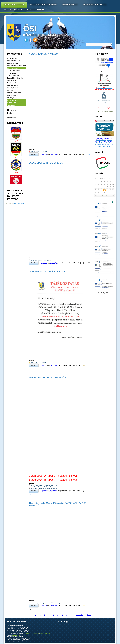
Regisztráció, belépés (104, 108)
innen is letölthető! (19, 204)
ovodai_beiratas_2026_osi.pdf (40, 152)
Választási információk (14, 93)
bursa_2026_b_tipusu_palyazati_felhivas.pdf (44, 486)
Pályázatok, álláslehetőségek (14, 74)
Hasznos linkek (12, 118)
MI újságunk (11, 90)
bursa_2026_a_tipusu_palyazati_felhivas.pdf (44, 488)
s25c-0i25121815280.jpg (38, 363)
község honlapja (45, 30)
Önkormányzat (70, 5)
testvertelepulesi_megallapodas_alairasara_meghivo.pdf (48, 603)
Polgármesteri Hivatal (95, 5)
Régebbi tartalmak (13, 95)
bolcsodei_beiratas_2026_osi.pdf (41, 260)
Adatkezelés (11, 105)
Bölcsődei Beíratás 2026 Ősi (46, 163)
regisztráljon (54, 154)
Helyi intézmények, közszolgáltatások (24, 10)
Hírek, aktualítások (13, 68)
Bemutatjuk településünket (15, 78)
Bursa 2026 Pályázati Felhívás (47, 377)
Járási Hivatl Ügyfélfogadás (47, 272)
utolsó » (89, 615)
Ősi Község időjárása (104, 293)
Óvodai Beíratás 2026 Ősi (44, 54)
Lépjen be (44, 154)
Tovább (35, 154)
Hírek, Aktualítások (14, 5)
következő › (79, 615)
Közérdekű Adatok (13, 100)
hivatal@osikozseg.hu (33, 633)
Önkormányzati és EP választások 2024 (14, 62)
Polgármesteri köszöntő (43, 5)
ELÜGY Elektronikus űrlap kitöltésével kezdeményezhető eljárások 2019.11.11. (104, 145)
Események (11, 98)
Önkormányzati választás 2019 (17, 66)
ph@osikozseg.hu (46, 633)
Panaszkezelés (12, 103)
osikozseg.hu (16, 635)
